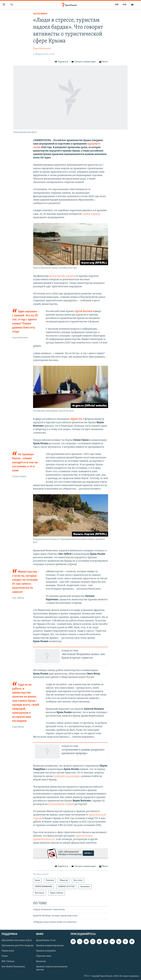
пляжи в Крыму (92, 214)
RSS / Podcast (8, 961)
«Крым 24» (76, 419)
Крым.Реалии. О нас (46, 940)
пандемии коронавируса (67, 776)
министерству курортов (63, 276)
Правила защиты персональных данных (52, 968)
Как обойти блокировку (13, 967)
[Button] (61, 62)
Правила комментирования (50, 946)
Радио (5, 956)
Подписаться (8, 951)
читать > (88, 853)
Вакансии (41, 961)
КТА (124, 5)
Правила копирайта (46, 951)
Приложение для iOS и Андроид (18, 946)
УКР (117, 5)
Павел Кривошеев (42, 49)
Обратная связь (44, 956)
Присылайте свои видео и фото (17, 940)
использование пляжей (61, 804)
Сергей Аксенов (83, 311)
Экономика (40, 14)
